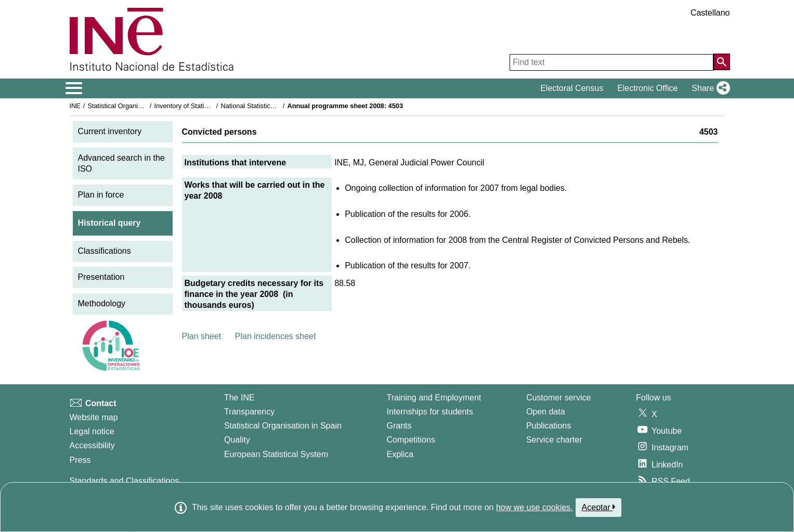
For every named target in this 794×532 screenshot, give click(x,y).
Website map (94, 417)
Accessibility (92, 445)
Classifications (105, 251)
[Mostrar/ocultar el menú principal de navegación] (74, 88)
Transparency (249, 412)
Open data (546, 412)
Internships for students (430, 412)
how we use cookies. (535, 507)
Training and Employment (434, 398)
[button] (708, 88)
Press (80, 460)
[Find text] (611, 62)
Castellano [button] (710, 13)
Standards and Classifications (125, 481)
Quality (237, 440)
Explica (400, 454)
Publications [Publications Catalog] (549, 426)
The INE (239, 398)
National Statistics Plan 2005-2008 (271, 106)
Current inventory (110, 131)
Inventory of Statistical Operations (204, 106)
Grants (399, 426)
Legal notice (92, 431)
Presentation (101, 277)
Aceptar (599, 507)
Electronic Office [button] (647, 88)
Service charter (554, 440)
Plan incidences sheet (276, 336)
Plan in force (101, 195)
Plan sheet (202, 336)
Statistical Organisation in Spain (134, 106)
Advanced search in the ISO (121, 163)
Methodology (102, 303)
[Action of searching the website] (722, 62)
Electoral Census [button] (572, 88)
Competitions (411, 440)
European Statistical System (276, 454)
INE (75, 106)
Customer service (558, 398)
